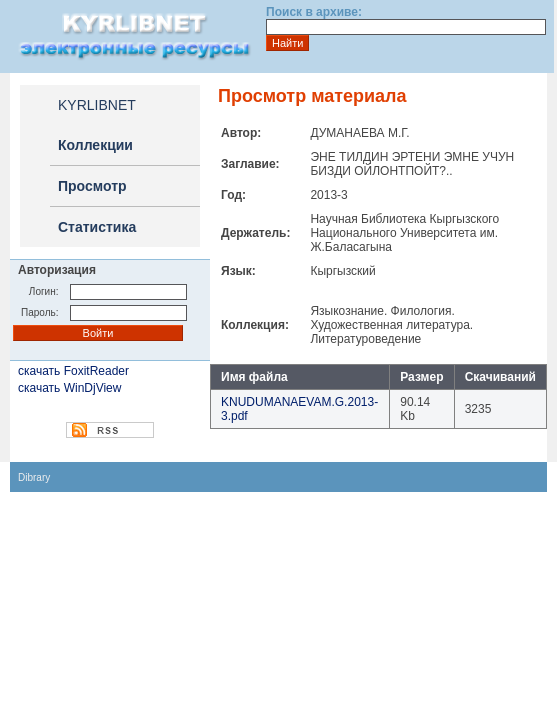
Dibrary (34, 477)
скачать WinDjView (69, 388)
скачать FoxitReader (73, 371)
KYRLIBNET (97, 105)
